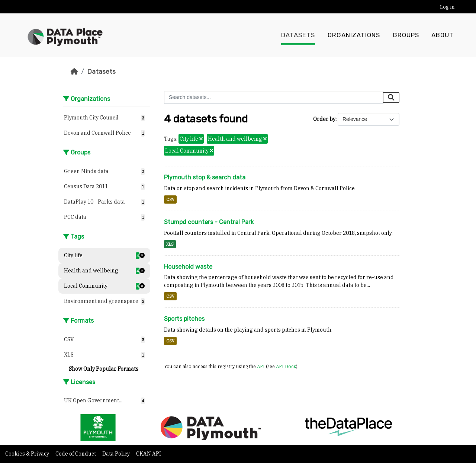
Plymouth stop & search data (205, 177)
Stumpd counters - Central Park (209, 222)
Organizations (354, 35)
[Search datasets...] (274, 97)
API (261, 366)
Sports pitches (184, 319)
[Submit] (391, 98)
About (443, 35)
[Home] (74, 71)
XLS (170, 244)
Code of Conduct (76, 454)
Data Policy (117, 454)
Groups (406, 35)
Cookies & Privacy (28, 454)
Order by (324, 119)
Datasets (298, 35)
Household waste (188, 267)
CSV (170, 199)
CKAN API (149, 454)
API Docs (286, 366)
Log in (447, 7)
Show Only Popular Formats (104, 369)
